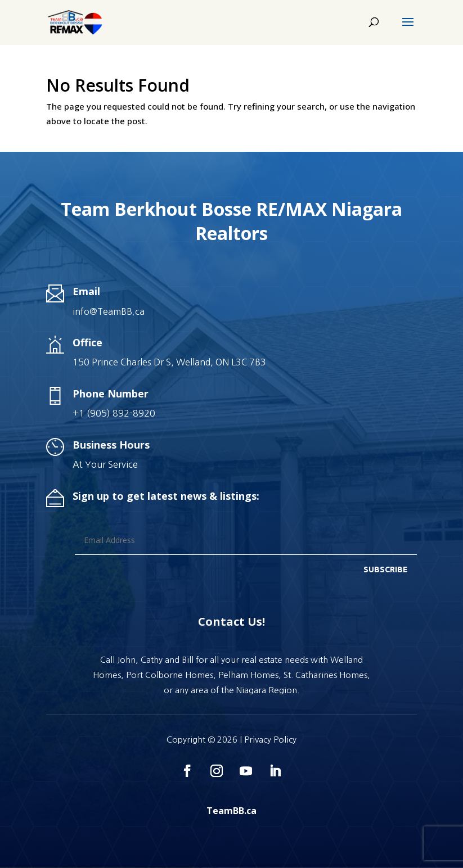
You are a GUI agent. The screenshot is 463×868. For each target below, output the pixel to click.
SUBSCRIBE (386, 569)
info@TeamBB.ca (109, 311)
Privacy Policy (270, 740)
